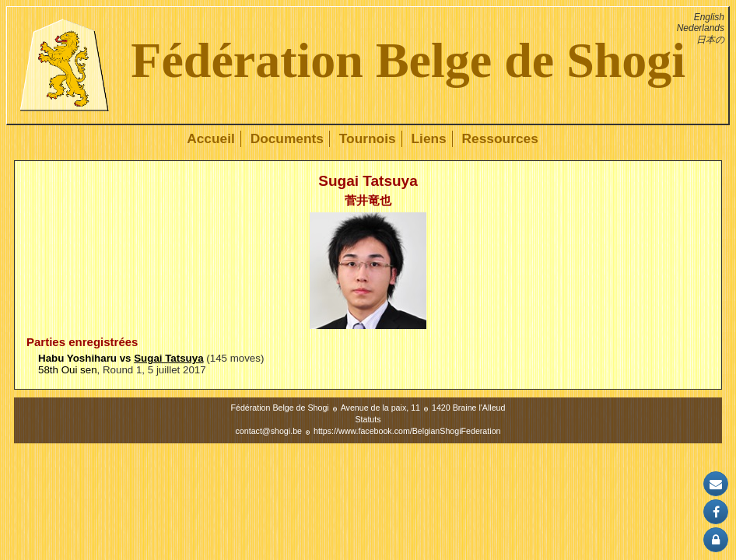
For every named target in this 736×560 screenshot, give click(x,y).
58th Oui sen (68, 370)
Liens (428, 138)
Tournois (368, 138)
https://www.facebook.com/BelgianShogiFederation (407, 431)
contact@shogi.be (269, 431)
